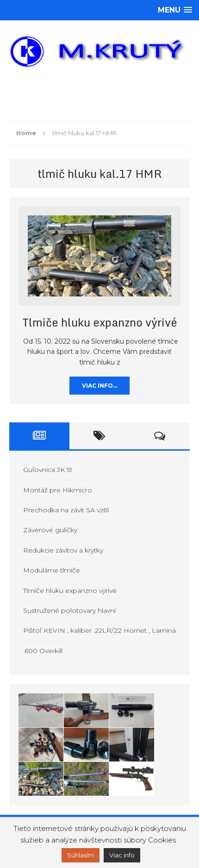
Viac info (122, 855)
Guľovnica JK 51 (48, 470)
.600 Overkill (43, 651)
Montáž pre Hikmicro (58, 490)
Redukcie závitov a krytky (63, 550)
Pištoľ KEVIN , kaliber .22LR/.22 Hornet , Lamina (99, 630)
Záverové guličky (50, 530)
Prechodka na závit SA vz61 (66, 510)
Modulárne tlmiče (52, 570)
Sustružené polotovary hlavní (69, 610)
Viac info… (99, 386)
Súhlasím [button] (81, 855)
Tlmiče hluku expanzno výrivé (100, 322)
